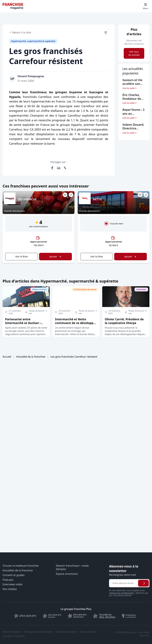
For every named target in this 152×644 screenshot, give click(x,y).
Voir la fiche (21, 256)
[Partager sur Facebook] (52, 168)
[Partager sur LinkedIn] (59, 168)
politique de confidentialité (121, 593)
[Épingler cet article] (106, 32)
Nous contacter (88, 632)
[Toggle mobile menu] (146, 6)
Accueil (7, 357)
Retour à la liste (20, 32)
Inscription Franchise (14, 636)
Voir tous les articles (134, 53)
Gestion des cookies (66, 632)
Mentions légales (12, 632)
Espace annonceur (67, 574)
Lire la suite (130, 88)
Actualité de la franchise (31, 357)
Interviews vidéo (13, 584)
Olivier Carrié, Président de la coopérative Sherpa (124, 321)
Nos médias (10, 589)
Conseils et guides (14, 575)
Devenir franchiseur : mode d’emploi (72, 567)
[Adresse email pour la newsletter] (123, 583)
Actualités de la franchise (18, 570)
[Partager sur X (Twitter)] (65, 168)
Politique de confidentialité (38, 632)
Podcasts (8, 580)
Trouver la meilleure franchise (21, 566)
